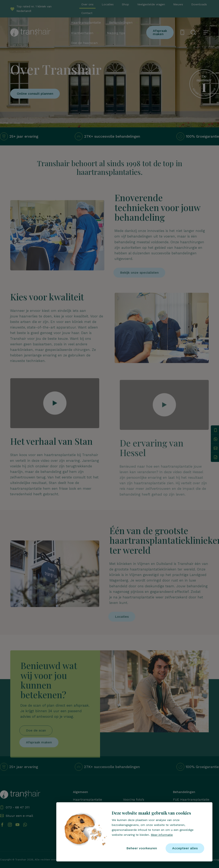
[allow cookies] (185, 848)
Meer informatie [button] (162, 835)
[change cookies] (142, 848)
